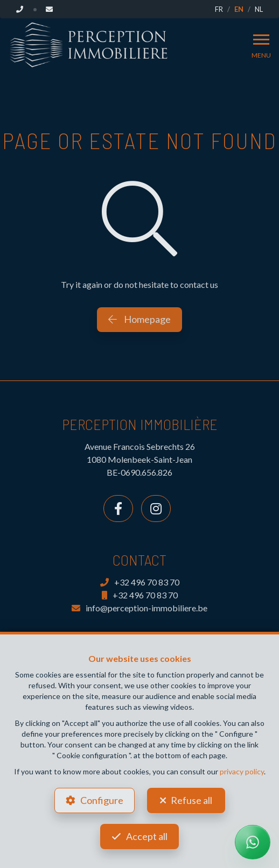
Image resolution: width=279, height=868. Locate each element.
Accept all (147, 836)
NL (259, 9)
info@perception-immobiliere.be (139, 608)
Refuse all (191, 800)
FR (219, 9)
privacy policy (242, 771)
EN (239, 9)
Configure (102, 800)
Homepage (139, 319)
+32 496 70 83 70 (140, 582)
